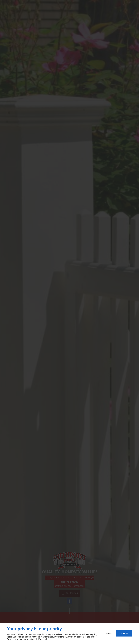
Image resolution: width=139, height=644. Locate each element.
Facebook (43, 639)
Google (34, 639)
